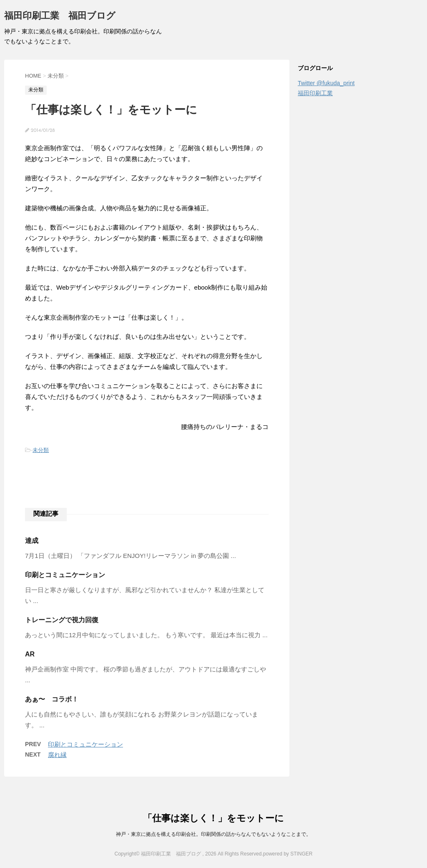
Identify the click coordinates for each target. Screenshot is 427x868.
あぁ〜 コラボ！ (52, 699)
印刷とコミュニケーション (65, 575)
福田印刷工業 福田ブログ (60, 16)
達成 (32, 541)
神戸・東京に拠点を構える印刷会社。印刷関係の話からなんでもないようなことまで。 (213, 834)
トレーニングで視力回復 (62, 620)
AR (30, 654)
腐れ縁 (57, 755)
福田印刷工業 (315, 93)
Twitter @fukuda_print (326, 83)
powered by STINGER (288, 854)
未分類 (41, 450)
